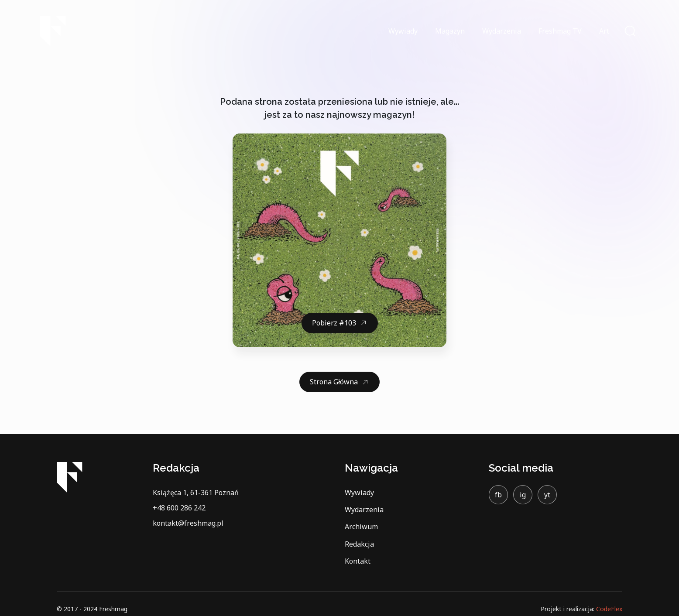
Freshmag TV (560, 31)
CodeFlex (609, 609)
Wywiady (403, 31)
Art (604, 31)
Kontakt (358, 561)
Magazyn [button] (450, 31)
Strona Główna (334, 382)
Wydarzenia (502, 31)
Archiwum (361, 527)
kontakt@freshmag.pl (188, 523)
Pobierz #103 (334, 323)
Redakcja (359, 544)
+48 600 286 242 (179, 508)
